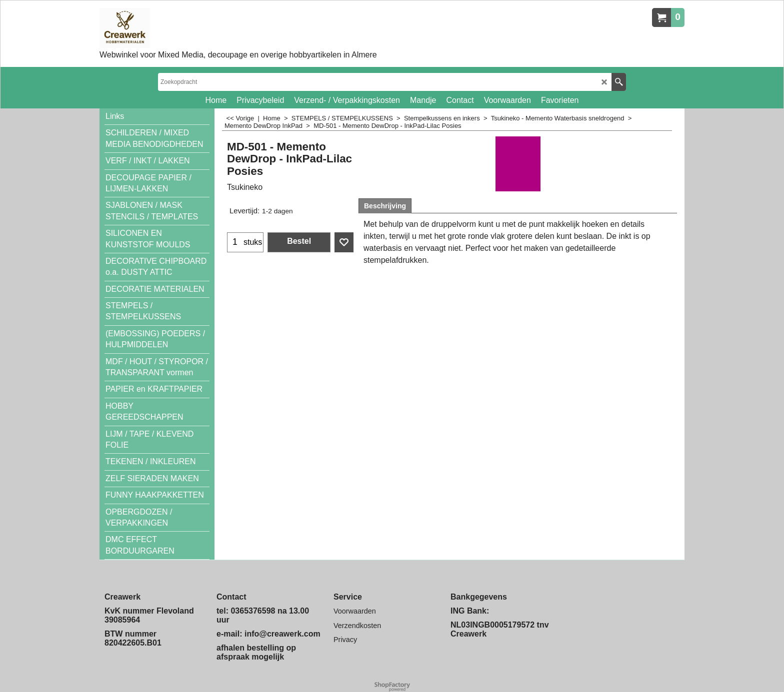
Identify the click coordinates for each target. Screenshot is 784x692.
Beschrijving (385, 206)
